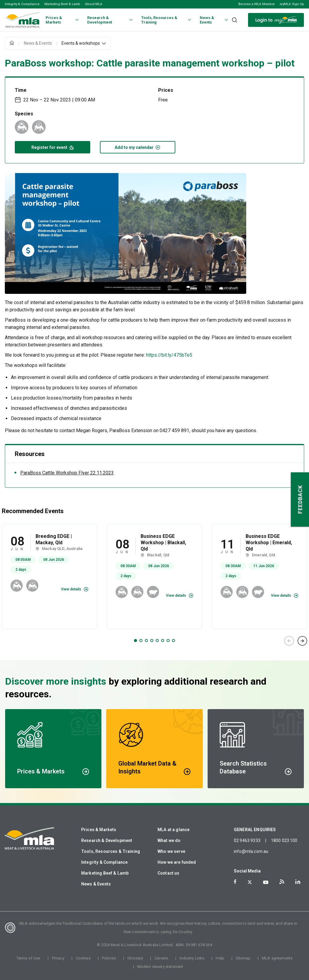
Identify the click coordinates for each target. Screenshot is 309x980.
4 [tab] (152, 641)
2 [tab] (141, 641)
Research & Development (107, 840)
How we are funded (177, 862)
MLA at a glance (174, 830)
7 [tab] (168, 641)
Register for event (53, 147)
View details (71, 589)
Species (24, 114)
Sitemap (243, 958)
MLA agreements (277, 958)
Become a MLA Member (257, 4)
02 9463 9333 (247, 840)
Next (302, 641)
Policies (109, 958)
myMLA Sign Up (292, 4)
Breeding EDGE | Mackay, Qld (54, 539)
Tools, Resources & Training (111, 851)
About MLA (94, 4)
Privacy (58, 958)
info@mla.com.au (251, 851)
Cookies (83, 958)
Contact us (169, 873)
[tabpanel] (49, 577)
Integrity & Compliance (22, 4)
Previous (289, 641)
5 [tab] (157, 641)
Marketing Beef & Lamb (62, 4)
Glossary (135, 958)
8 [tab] (174, 641)
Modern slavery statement (160, 967)
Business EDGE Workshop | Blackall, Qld (163, 543)
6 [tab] (163, 641)
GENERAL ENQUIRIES (255, 830)
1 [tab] (135, 641)
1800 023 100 (284, 840)
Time (21, 90)
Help (220, 958)
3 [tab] (146, 641)
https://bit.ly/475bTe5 (169, 355)
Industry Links (192, 958)
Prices (166, 90)
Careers (161, 958)
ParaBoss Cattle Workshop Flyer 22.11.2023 (67, 473)
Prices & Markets (99, 830)
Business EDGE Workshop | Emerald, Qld (269, 543)
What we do (169, 840)
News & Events (96, 884)
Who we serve (171, 851)
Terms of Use (29, 958)
